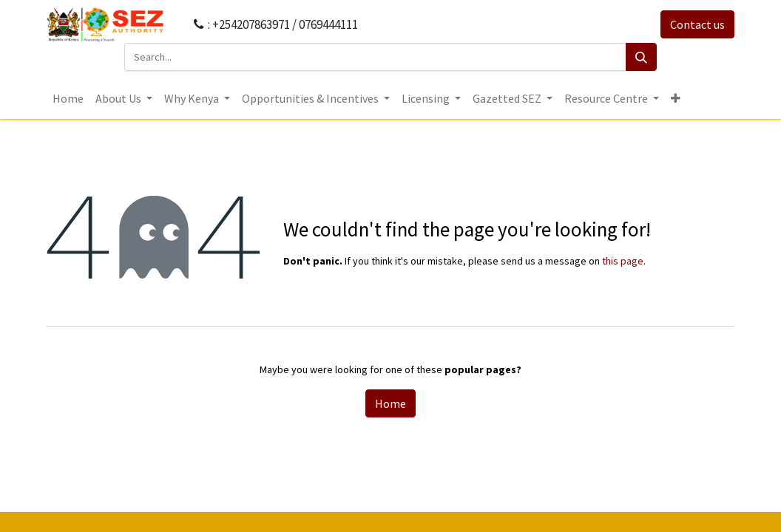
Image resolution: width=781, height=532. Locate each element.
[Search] (641, 57)
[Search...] (375, 57)
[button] (676, 98)
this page (623, 261)
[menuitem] (68, 98)
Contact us (697, 24)
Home (390, 403)
